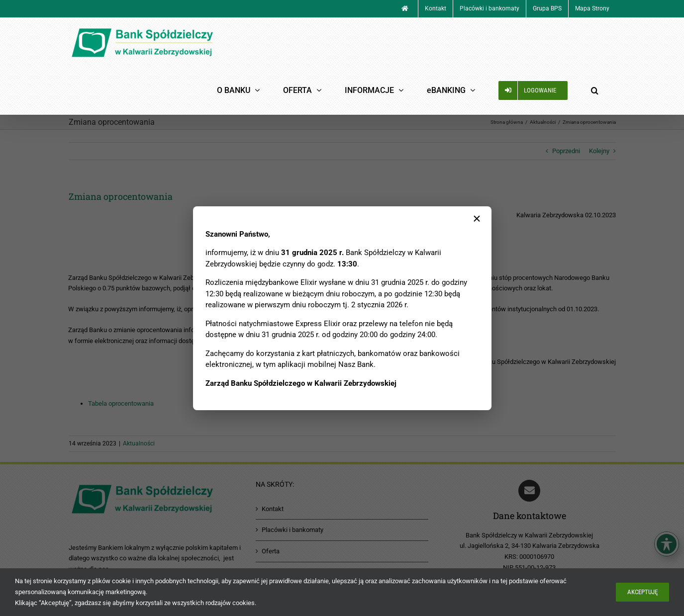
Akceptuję (642, 592)
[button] (595, 90)
